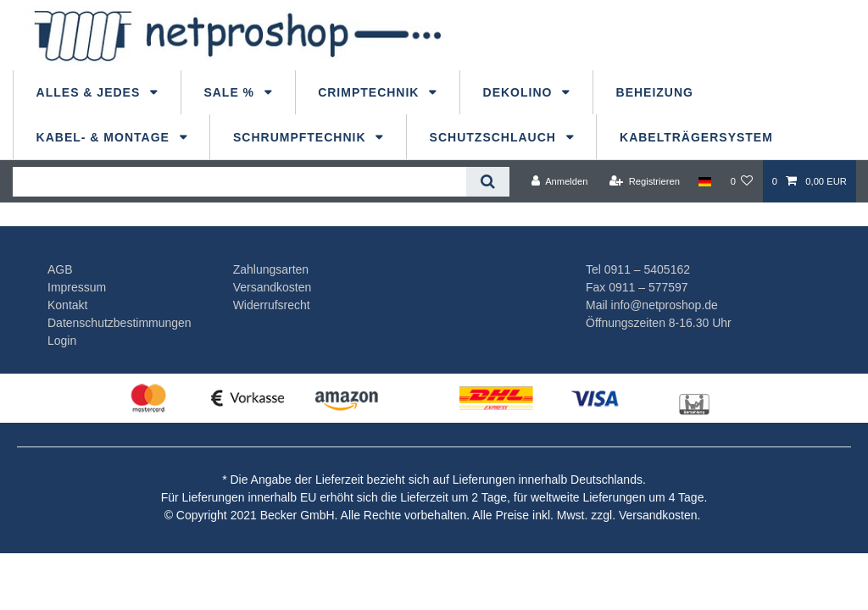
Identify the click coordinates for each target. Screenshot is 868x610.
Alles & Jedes (91, 92)
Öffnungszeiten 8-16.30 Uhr (659, 323)
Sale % (231, 92)
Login (62, 341)
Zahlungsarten (271, 269)
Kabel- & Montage (105, 137)
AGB (60, 269)
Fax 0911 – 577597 (637, 287)
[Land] (705, 181)
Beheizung (655, 92)
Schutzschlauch (495, 137)
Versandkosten (273, 287)
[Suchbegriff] (239, 182)
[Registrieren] (645, 181)
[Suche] (488, 182)
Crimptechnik (370, 92)
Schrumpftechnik (301, 137)
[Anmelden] (560, 181)
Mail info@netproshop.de (652, 305)
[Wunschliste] (741, 181)
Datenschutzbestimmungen (120, 323)
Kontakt (67, 305)
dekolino (520, 92)
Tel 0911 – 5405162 (638, 269)
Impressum (77, 287)
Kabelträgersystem (696, 137)
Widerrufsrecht (272, 305)
